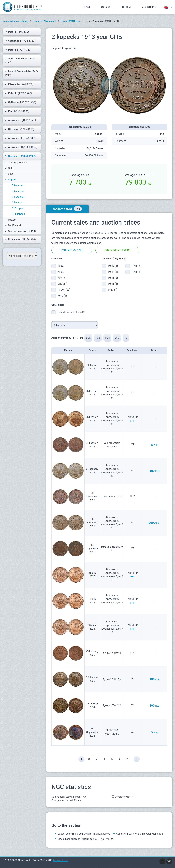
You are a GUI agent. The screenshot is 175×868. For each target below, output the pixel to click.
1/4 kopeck (18, 214)
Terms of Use (60, 860)
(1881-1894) (21, 147)
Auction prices (67, 209)
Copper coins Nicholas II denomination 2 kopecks (84, 834)
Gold (9, 168)
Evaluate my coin (72, 250)
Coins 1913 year (71, 21)
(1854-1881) (21, 138)
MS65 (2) (113, 278)
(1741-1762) (19, 84)
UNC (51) (62, 284)
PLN (107, 338)
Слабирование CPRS (117, 250)
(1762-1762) (18, 93)
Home (88, 7)
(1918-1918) (20, 239)
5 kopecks (18, 185)
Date (92, 350)
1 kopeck (17, 203)
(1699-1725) (18, 32)
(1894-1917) (20, 156)
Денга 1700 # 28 (112, 653)
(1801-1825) (20, 120)
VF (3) (61, 266)
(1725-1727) (20, 41)
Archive (126, 7)
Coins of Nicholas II (45, 21)
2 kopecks (18, 197)
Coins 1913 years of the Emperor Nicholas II (139, 834)
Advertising (149, 7)
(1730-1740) (20, 60)
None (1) (62, 296)
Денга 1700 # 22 (112, 705)
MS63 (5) (113, 266)
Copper (10, 180)
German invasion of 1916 (21, 231)
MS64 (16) (114, 272)
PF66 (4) (136, 272)
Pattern (10, 220)
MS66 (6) (113, 284)
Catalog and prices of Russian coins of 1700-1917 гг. (86, 839)
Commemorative (16, 163)
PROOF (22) (64, 290)
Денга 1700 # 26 (112, 679)
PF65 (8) (136, 266)
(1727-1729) (18, 50)
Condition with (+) (124, 797)
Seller (112, 350)
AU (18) (62, 278)
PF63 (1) (113, 290)
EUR (88, 338)
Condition (133, 350)
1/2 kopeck (18, 208)
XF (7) (61, 272)
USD (117, 338)
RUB (98, 338)
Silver (9, 174)
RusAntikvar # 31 (112, 497)
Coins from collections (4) (71, 312)
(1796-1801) (17, 111)
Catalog (106, 7)
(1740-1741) (21, 73)
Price (154, 350)
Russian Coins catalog (15, 21)
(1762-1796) (20, 102)
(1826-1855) (19, 129)
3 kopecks (18, 191)
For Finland (13, 225)
